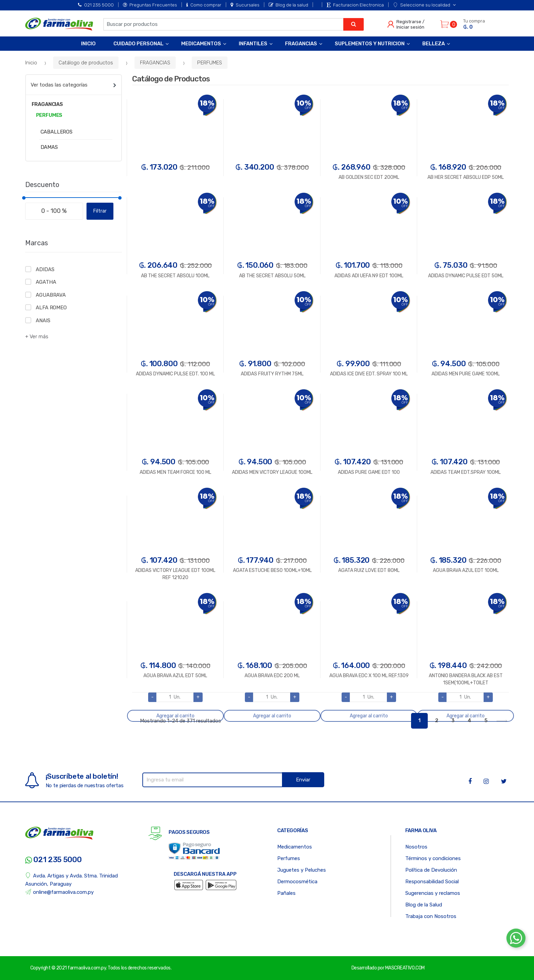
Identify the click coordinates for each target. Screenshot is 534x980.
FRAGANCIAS (155, 63)
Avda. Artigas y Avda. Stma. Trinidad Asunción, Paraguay (72, 880)
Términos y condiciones (433, 858)
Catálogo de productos (86, 63)
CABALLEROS (57, 132)
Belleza (434, 44)
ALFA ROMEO (51, 308)
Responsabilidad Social (432, 882)
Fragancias (301, 44)
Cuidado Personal (138, 44)
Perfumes (289, 858)
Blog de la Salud (424, 905)
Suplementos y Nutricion (370, 44)
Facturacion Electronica (355, 5)
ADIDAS (45, 269)
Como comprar (204, 5)
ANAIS (43, 321)
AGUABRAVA (51, 295)
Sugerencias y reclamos (433, 893)
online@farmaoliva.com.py (60, 892)
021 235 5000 (96, 5)
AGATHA (46, 282)
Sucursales (245, 5)
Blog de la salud (288, 5)
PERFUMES (210, 63)
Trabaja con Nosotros (431, 916)
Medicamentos (201, 44)
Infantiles (253, 44)
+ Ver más (37, 337)
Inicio (88, 44)
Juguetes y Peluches (302, 870)
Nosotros (416, 847)
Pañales (286, 893)
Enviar (303, 780)
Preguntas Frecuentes (150, 5)
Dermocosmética (297, 882)
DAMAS (49, 147)
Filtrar (100, 211)
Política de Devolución (431, 870)
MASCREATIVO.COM (405, 968)
